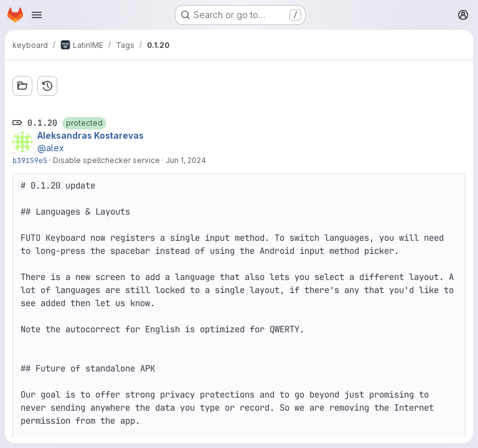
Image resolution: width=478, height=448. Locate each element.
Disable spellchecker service (106, 160)
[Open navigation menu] (37, 15)
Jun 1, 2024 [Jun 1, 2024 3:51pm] (186, 160)
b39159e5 (30, 160)
